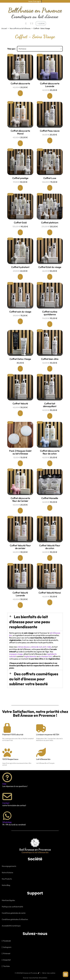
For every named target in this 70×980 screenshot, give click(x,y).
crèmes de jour (23, 647)
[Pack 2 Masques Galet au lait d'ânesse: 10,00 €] (20, 444)
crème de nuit (36, 647)
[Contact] (7, 797)
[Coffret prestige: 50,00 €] (20, 170)
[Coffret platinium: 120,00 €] (50, 214)
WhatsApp (7, 822)
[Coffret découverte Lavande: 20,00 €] (50, 77)
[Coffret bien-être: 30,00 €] (50, 351)
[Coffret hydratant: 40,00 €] (20, 259)
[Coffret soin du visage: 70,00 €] (20, 303)
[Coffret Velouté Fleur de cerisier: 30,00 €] (20, 539)
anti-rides (47, 647)
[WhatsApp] (7, 816)
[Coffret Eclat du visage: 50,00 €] (50, 259)
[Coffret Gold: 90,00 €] (20, 214)
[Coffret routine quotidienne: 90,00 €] (50, 305)
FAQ (4, 784)
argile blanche (30, 656)
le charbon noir (45, 656)
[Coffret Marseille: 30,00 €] (50, 490)
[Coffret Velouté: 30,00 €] (20, 395)
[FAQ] (7, 777)
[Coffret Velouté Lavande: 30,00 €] (20, 586)
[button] (26, 24)
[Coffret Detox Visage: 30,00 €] (20, 351)
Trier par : (12, 49)
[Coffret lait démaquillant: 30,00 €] (50, 397)
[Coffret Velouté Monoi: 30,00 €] (50, 585)
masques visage (16, 654)
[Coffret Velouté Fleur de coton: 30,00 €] (50, 539)
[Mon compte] (32, 23)
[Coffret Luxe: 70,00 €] (50, 170)
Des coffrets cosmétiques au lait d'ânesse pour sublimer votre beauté (34, 679)
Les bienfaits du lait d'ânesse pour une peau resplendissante (30, 622)
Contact (6, 803)
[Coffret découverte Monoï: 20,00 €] (20, 124)
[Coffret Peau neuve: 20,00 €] (50, 123)
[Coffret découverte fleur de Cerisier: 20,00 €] (20, 491)
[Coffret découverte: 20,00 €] (20, 75)
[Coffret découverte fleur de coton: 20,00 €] (50, 444)
